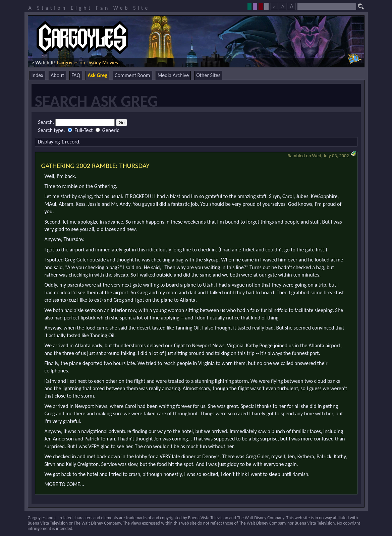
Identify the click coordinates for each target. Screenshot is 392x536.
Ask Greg (97, 75)
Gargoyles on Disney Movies (88, 63)
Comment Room (132, 75)
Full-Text (81, 130)
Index (38, 75)
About (57, 75)
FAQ (76, 75)
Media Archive (173, 75)
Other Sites (208, 75)
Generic (107, 130)
